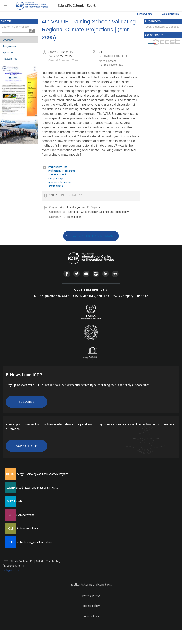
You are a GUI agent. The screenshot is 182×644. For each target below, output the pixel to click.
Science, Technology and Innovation (30, 542)
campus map (56, 178)
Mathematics (17, 501)
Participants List (58, 167)
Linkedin (106, 274)
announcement (57, 175)
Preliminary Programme (62, 171)
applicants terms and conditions (91, 584)
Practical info (10, 59)
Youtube (86, 274)
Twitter (76, 274)
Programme (9, 46)
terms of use (91, 616)
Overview (8, 40)
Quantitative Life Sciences (25, 529)
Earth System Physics (22, 515)
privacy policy (91, 595)
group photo (56, 186)
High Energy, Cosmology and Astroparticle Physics (39, 474)
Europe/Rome (145, 14)
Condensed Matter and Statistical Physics (34, 488)
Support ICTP (27, 446)
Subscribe (27, 402)
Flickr (115, 274)
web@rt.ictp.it (11, 571)
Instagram (96, 274)
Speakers (8, 53)
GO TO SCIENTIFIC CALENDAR (92, 236)
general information (60, 182)
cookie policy (91, 606)
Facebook (67, 274)
